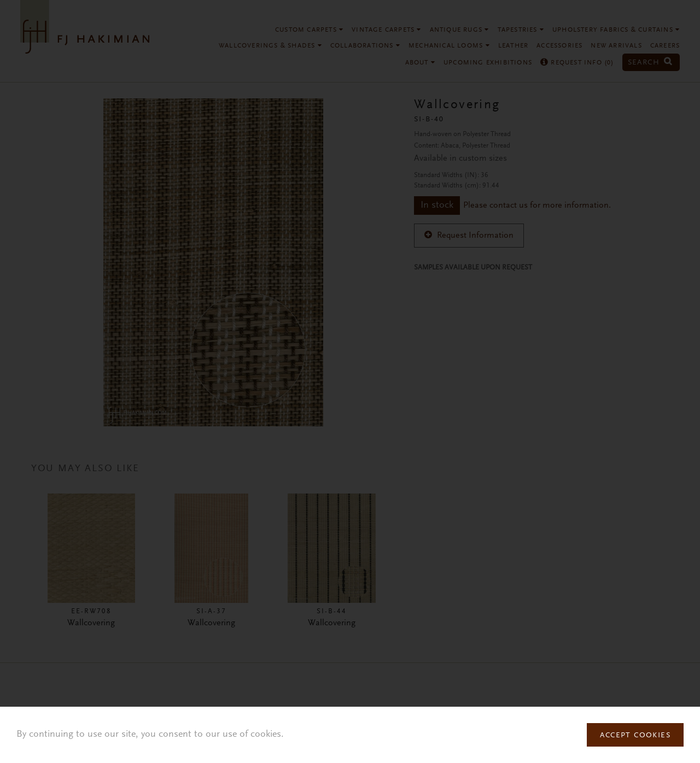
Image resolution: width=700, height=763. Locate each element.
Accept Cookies (635, 736)
